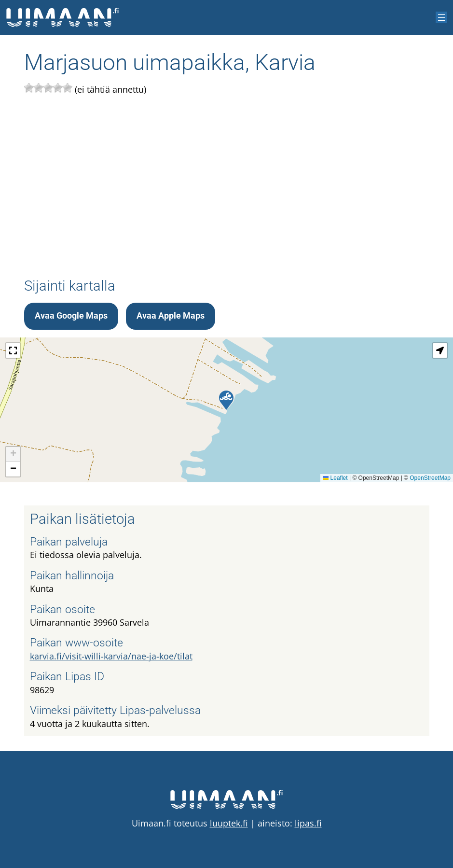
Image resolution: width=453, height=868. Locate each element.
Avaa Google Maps (71, 316)
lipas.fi (308, 823)
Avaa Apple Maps (171, 316)
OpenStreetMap (430, 478)
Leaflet (335, 478)
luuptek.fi (229, 823)
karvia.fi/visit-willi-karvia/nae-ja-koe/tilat (111, 656)
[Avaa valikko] (441, 17)
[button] (226, 400)
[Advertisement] (227, 187)
